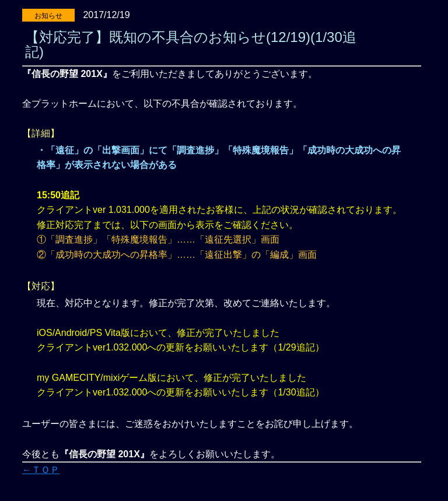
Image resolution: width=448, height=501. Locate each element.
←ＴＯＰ (41, 470)
